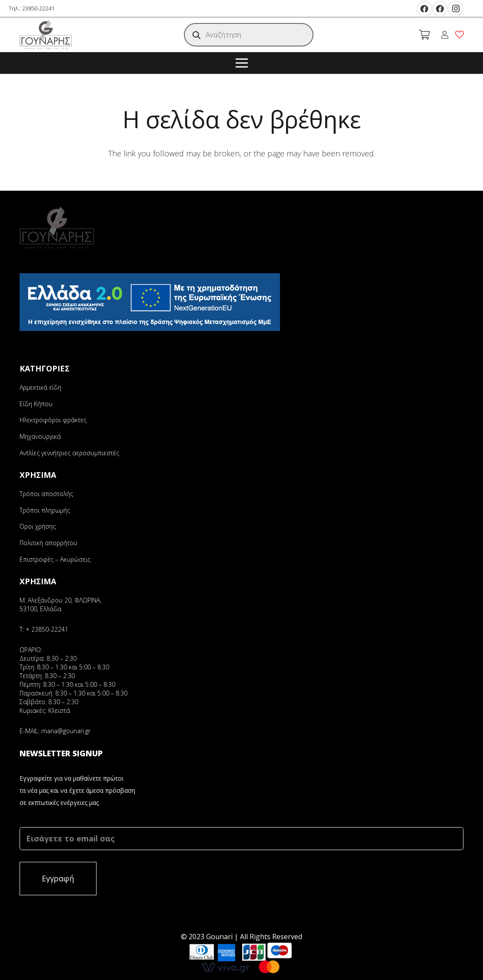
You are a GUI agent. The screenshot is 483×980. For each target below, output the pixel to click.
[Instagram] (456, 9)
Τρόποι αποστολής (46, 494)
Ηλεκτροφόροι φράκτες (53, 420)
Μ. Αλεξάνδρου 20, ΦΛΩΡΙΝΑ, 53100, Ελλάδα (60, 604)
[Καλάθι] (424, 35)
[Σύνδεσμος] (46, 35)
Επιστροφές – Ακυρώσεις (55, 559)
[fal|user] (446, 35)
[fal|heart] (461, 35)
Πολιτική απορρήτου (48, 543)
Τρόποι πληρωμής (45, 510)
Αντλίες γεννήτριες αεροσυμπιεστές (69, 453)
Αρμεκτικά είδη (40, 387)
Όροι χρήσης (38, 526)
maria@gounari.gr (66, 731)
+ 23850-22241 (47, 629)
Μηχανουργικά (40, 436)
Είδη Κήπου (36, 404)
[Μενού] (241, 63)
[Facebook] (424, 9)
